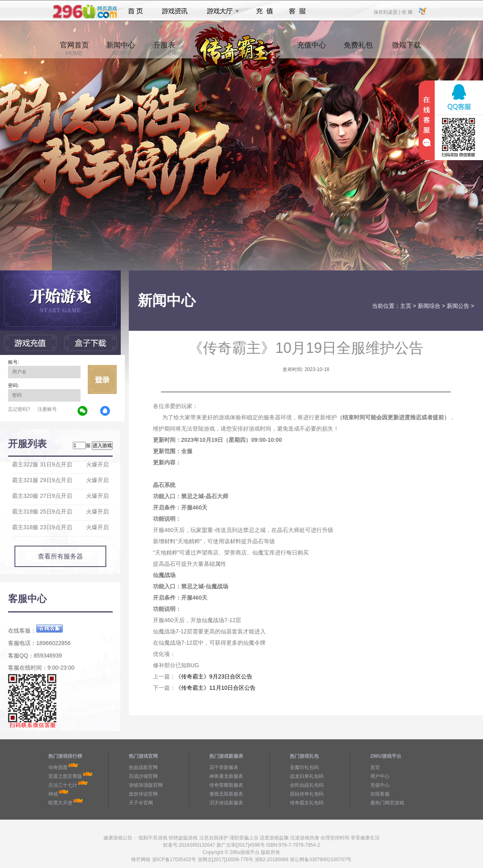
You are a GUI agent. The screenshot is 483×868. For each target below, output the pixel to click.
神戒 (53, 794)
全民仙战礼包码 (307, 785)
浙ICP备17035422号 (174, 860)
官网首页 (74, 49)
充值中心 (312, 49)
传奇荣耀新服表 (226, 785)
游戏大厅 (221, 11)
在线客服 (380, 794)
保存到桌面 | (387, 12)
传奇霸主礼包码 (307, 803)
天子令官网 (141, 803)
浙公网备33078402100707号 (321, 860)
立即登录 (102, 379)
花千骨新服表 (224, 767)
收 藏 (407, 12)
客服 (298, 11)
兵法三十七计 (63, 785)
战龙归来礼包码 (307, 776)
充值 (264, 11)
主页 (406, 306)
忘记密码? (19, 409)
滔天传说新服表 (226, 803)
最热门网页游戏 (387, 803)
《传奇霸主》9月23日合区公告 (214, 676)
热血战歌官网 (143, 767)
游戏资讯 (175, 11)
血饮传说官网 (143, 794)
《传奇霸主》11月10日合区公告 (216, 688)
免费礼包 (358, 49)
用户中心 (380, 776)
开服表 (164, 49)
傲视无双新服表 (226, 794)
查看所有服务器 (60, 556)
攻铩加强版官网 (146, 785)
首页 (135, 11)
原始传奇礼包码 (307, 794)
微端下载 (407, 49)
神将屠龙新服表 (226, 776)
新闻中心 (121, 49)
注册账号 (47, 409)
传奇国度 (58, 767)
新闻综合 (429, 306)
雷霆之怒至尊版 (65, 776)
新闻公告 (458, 306)
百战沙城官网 (143, 776)
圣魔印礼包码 (304, 767)
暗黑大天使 (60, 803)
